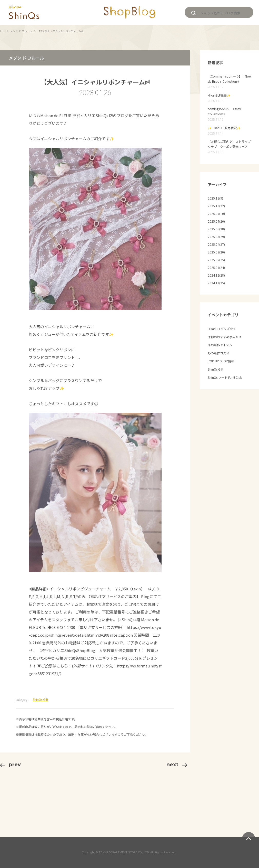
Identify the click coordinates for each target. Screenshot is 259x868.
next (177, 765)
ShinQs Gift (40, 699)
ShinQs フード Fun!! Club (225, 377)
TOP (3, 31)
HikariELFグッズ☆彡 (222, 329)
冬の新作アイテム (220, 345)
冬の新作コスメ (218, 353)
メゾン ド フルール (21, 31)
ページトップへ (249, 839)
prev (10, 765)
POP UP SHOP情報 (221, 361)
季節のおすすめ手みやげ (225, 337)
